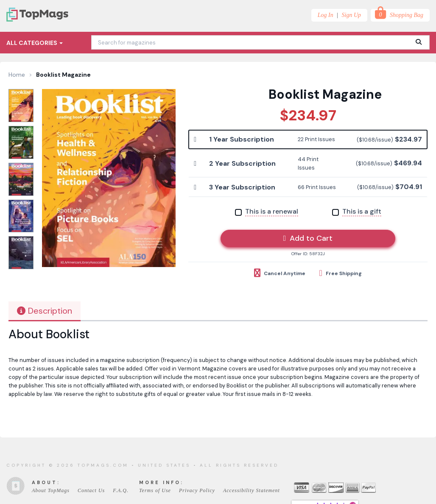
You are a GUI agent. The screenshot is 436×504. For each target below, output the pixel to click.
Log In (326, 15)
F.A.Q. (121, 490)
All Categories (35, 43)
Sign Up (352, 15)
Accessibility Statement (252, 490)
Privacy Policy (197, 490)
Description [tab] (45, 311)
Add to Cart (308, 238)
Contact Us (91, 490)
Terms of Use (155, 490)
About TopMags (51, 490)
